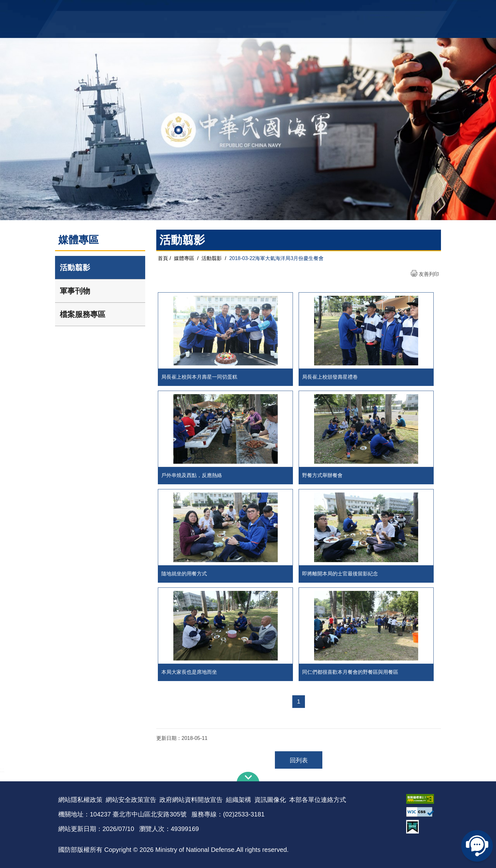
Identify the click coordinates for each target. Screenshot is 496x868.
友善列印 (429, 274)
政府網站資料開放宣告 (191, 800)
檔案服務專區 (83, 314)
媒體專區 (184, 258)
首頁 (163, 258)
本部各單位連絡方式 (318, 800)
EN (261, 8)
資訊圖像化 (270, 800)
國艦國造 (382, 8)
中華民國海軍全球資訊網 (155, 9)
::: (2, 770)
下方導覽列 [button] (248, 777)
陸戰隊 (402, 8)
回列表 (299, 760)
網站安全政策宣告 (131, 800)
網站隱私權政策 (80, 800)
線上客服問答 (477, 846)
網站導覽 (246, 8)
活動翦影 (75, 267)
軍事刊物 (75, 291)
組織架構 (239, 800)
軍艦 (366, 8)
